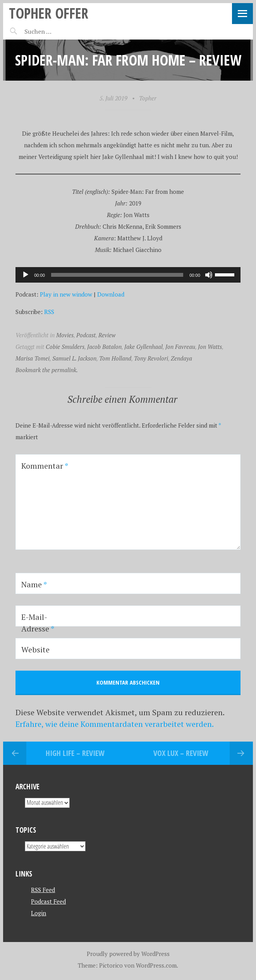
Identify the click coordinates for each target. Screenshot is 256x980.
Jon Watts (210, 347)
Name (34, 584)
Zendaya (181, 358)
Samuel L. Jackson (74, 358)
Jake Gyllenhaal (143, 347)
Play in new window (66, 294)
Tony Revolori (151, 358)
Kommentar (45, 466)
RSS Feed (43, 890)
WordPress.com (156, 965)
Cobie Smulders (65, 347)
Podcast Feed (48, 901)
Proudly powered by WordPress (128, 954)
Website (35, 650)
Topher (148, 98)
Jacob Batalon (104, 347)
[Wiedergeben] (26, 275)
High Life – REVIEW (75, 753)
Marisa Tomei (33, 358)
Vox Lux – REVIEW (181, 753)
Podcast (86, 335)
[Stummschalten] (209, 275)
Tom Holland (115, 358)
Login (39, 913)
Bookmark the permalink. (47, 370)
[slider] (117, 275)
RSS (49, 312)
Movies (65, 335)
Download (111, 294)
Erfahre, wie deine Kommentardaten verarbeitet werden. (115, 724)
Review (107, 335)
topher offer (49, 13)
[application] (128, 275)
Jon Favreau (180, 347)
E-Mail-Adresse (38, 623)
